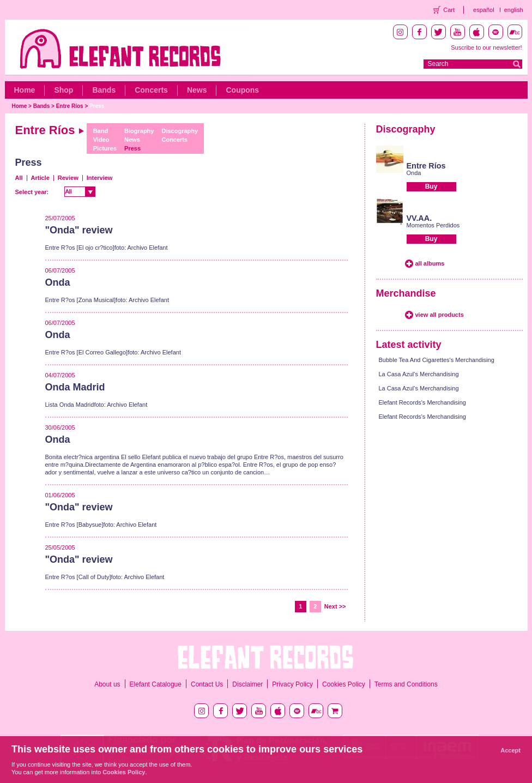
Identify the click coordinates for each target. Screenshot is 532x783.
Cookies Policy (344, 684)
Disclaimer (247, 684)
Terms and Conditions (406, 684)
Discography (180, 131)
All (19, 178)
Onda (414, 173)
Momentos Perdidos (433, 225)
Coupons (242, 90)
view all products (440, 315)
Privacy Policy (292, 684)
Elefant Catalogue (156, 684)
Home (25, 90)
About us (107, 684)
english (514, 10)
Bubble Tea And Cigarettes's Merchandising (437, 360)
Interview (100, 178)
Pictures (105, 148)
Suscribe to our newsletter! (486, 47)
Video (101, 140)
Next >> (335, 606)
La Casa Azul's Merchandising (419, 374)
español (484, 10)
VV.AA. (419, 218)
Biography (139, 131)
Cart (449, 10)
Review (68, 178)
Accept (510, 750)
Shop (64, 90)
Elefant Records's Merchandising (422, 402)
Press (97, 106)
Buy (431, 186)
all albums (430, 263)
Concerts (151, 90)
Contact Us (207, 684)
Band (101, 131)
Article (40, 178)
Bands (104, 90)
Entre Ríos (70, 106)
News (197, 90)
